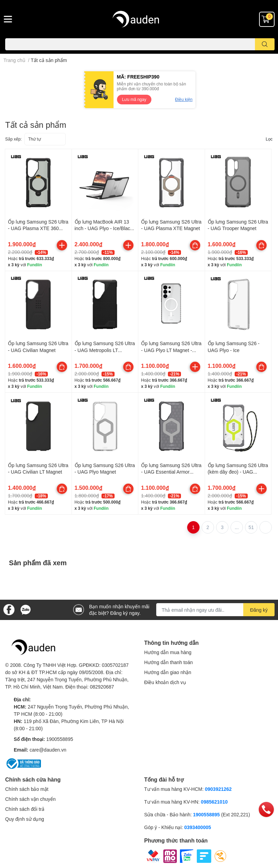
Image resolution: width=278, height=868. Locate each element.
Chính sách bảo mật (27, 789)
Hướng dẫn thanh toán (168, 662)
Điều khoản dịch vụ (165, 682)
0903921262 (218, 789)
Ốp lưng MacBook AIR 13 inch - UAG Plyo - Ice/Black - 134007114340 (104, 228)
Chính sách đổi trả (25, 809)
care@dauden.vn (48, 750)
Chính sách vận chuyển (30, 799)
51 (251, 527)
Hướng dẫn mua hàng (168, 652)
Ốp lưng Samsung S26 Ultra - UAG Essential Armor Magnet (171, 472)
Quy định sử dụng (25, 819)
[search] (265, 44)
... (237, 527)
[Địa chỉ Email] (215, 610)
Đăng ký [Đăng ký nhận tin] (259, 610)
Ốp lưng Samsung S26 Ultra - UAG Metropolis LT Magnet (105, 350)
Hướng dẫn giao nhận (168, 672)
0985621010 (214, 802)
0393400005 (197, 827)
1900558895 (60, 739)
